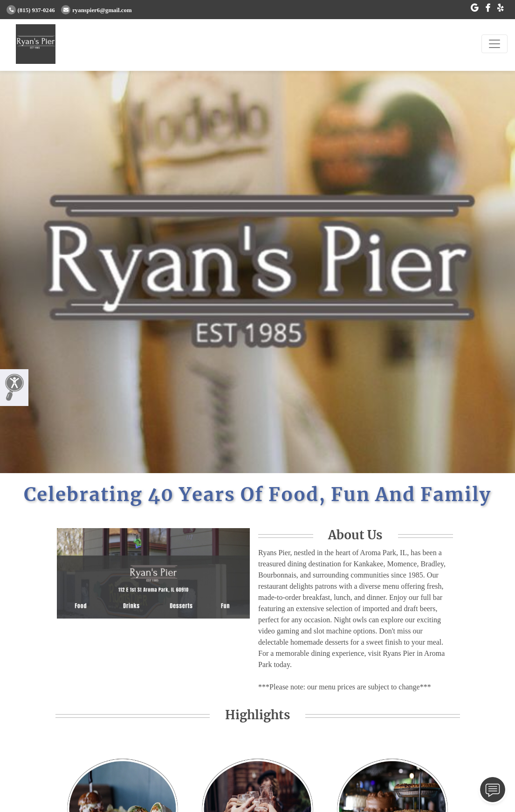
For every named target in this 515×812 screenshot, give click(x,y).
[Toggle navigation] (494, 44)
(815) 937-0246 (31, 10)
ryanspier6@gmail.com (96, 10)
